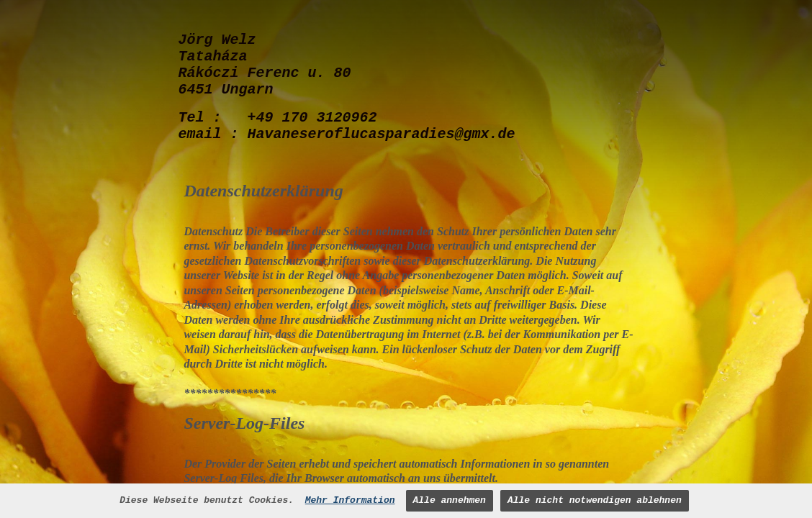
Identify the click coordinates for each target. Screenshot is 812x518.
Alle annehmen (450, 500)
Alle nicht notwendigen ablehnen (595, 500)
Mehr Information (350, 500)
